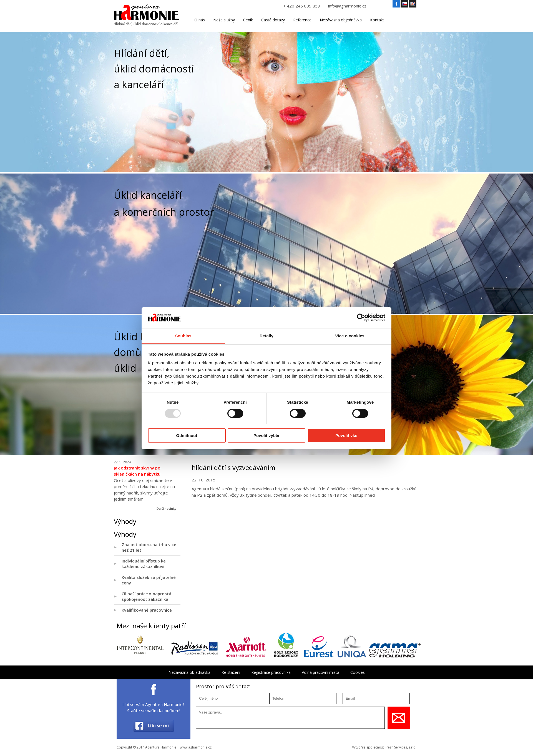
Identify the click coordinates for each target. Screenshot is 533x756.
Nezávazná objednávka (341, 20)
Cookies (358, 672)
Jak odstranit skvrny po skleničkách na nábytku (137, 471)
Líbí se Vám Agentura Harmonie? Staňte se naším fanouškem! (154, 708)
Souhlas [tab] (183, 336)
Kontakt (377, 20)
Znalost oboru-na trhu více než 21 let (149, 547)
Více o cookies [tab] (350, 336)
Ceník (248, 20)
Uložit (399, 718)
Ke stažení (231, 672)
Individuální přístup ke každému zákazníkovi (144, 564)
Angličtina (413, 4)
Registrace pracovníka (271, 672)
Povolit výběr (266, 435)
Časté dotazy (273, 20)
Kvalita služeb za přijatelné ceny (149, 580)
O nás (200, 20)
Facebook (396, 4)
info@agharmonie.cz (347, 6)
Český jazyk (404, 4)
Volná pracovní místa (320, 672)
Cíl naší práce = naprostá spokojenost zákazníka (146, 596)
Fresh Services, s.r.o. (401, 747)
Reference (302, 20)
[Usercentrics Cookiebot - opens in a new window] (361, 318)
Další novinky (166, 508)
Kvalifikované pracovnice (147, 610)
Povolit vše (346, 435)
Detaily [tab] (266, 336)
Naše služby (224, 20)
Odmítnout (187, 435)
